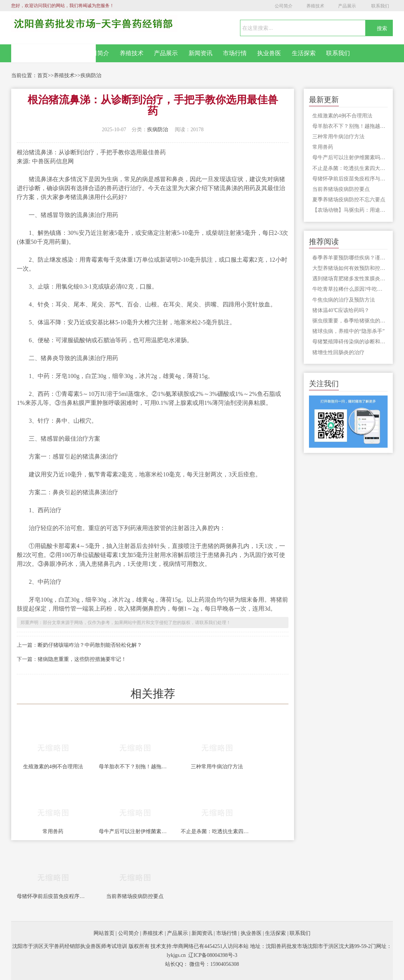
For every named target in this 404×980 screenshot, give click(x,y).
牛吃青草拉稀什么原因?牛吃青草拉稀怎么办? (350, 289)
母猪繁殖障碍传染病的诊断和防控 (350, 342)
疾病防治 (91, 75)
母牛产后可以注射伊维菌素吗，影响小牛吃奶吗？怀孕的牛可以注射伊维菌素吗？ (135, 831)
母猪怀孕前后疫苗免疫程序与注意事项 (53, 896)
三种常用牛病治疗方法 (217, 767)
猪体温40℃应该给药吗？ (341, 310)
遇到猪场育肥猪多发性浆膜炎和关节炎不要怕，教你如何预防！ (350, 279)
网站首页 (54, 53)
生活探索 (304, 53)
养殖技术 (315, 6)
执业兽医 (269, 53)
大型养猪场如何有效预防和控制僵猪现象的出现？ (350, 268)
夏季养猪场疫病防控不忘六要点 (349, 200)
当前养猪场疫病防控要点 (135, 896)
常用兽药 (53, 831)
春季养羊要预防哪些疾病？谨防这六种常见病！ (350, 258)
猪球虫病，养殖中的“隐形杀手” (348, 331)
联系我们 (380, 6)
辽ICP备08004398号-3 (213, 955)
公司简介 (284, 6)
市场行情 (235, 53)
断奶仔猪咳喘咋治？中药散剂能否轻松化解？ (90, 645)
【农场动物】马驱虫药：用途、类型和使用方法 (350, 210)
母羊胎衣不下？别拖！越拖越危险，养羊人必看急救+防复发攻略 (135, 767)
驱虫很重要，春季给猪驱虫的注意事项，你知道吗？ (350, 321)
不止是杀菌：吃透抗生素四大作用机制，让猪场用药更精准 (217, 831)
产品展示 (347, 6)
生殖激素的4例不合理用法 (53, 767)
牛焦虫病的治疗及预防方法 (344, 300)
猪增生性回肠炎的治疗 (338, 352)
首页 (42, 75)
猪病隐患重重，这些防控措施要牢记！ (82, 659)
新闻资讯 (201, 53)
